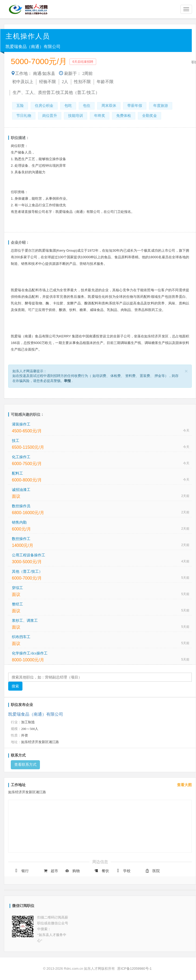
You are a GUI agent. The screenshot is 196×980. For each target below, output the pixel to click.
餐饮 (101, 871)
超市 (50, 871)
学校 (123, 871)
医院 (152, 871)
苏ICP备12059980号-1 (134, 969)
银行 (21, 871)
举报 (67, 381)
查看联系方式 (25, 765)
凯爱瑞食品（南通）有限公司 (33, 47)
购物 (72, 871)
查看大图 (184, 785)
